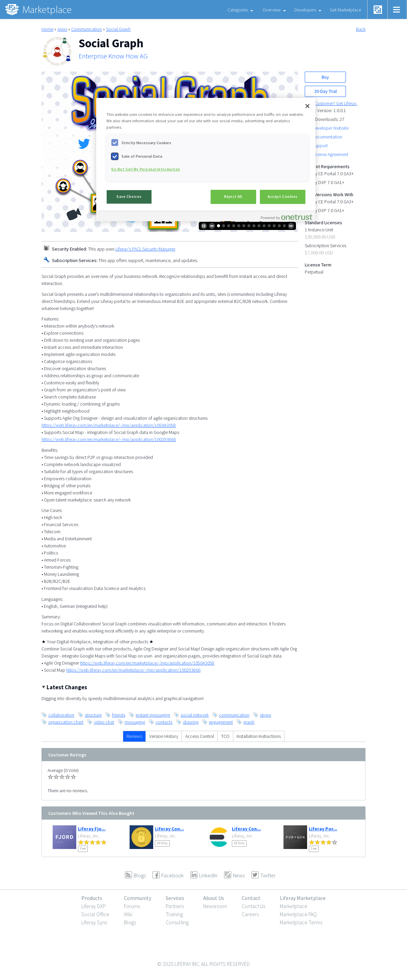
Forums (132, 906)
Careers (250, 914)
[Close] (307, 106)
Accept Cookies (283, 197)
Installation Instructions (259, 736)
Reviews (134, 736)
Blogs (130, 922)
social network (195, 715)
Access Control (200, 736)
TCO (225, 736)
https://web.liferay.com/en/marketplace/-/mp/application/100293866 (109, 439)
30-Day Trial (325, 91)
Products (92, 898)
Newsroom (215, 906)
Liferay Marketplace (303, 898)
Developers (305, 10)
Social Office (95, 914)
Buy (325, 77)
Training (174, 914)
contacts (164, 722)
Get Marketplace (345, 10)
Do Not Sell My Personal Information (146, 169)
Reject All (233, 197)
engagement (221, 722)
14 (284, 226)
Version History (164, 736)
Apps (62, 29)
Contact (251, 898)
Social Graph (118, 29)
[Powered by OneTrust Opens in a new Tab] (287, 217)
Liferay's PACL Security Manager (145, 249)
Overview (272, 10)
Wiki (128, 914)
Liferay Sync (94, 922)
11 (269, 226)
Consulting (177, 922)
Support (320, 146)
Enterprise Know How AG (113, 56)
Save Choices (129, 197)
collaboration (61, 715)
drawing (191, 722)
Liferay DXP (93, 906)
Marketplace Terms (301, 922)
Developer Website (330, 128)
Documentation (327, 137)
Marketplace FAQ (298, 914)
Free (83, 848)
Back (361, 29)
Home (47, 29)
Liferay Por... (323, 829)
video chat (104, 722)
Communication (87, 29)
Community (138, 898)
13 (279, 226)
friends (119, 715)
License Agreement (330, 154)
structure (93, 715)
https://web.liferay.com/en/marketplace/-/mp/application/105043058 (109, 425)
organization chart (66, 722)
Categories (238, 10)
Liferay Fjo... (92, 829)
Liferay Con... (169, 829)
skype (265, 715)
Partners (175, 906)
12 (274, 226)
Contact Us (253, 906)
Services (175, 898)
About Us (214, 898)
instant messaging (153, 715)
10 (264, 226)
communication (234, 715)
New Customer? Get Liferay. (331, 103)
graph (249, 722)
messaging (135, 722)
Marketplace (294, 906)
